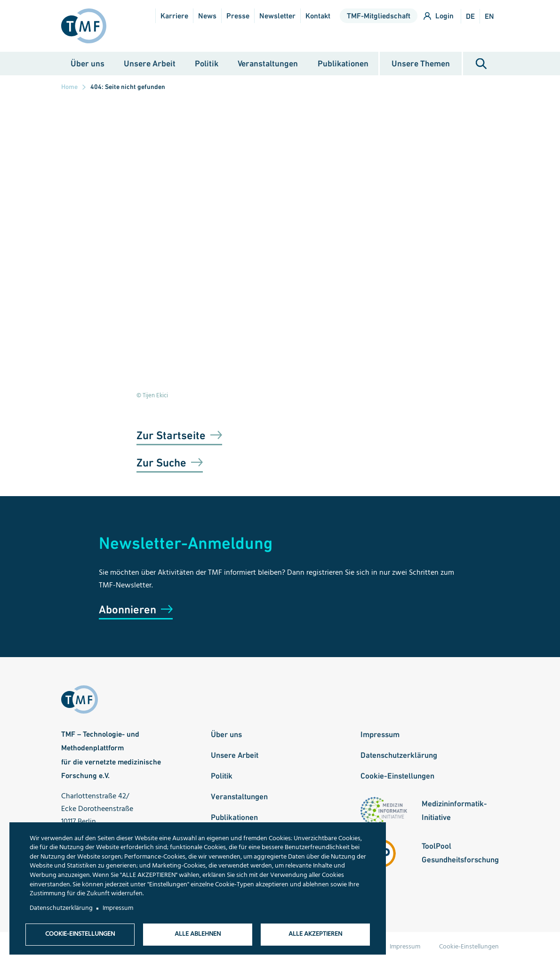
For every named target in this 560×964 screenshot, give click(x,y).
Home (69, 88)
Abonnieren (128, 611)
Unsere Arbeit (150, 65)
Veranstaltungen (268, 65)
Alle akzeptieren (315, 934)
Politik (207, 65)
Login (444, 16)
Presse (238, 16)
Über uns (88, 65)
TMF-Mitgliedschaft (379, 16)
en (489, 16)
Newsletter (277, 16)
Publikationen (343, 65)
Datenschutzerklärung (399, 756)
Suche (481, 65)
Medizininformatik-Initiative (454, 812)
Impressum (380, 736)
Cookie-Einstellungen (397, 777)
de (470, 16)
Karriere (174, 16)
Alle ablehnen (198, 934)
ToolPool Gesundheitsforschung (460, 854)
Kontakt (318, 16)
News (207, 16)
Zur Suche (161, 464)
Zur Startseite (171, 437)
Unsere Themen (421, 65)
